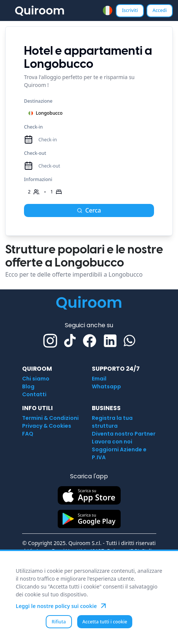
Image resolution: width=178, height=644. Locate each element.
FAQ (28, 434)
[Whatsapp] (129, 341)
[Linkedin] (110, 341)
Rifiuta (59, 622)
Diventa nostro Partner (124, 434)
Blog (28, 386)
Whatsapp (106, 386)
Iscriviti (130, 10)
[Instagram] (50, 341)
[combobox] (108, 10)
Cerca (89, 210)
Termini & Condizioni (50, 418)
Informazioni (38, 179)
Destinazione (38, 101)
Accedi (160, 10)
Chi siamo (36, 379)
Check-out (35, 153)
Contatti (34, 394)
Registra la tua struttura (112, 422)
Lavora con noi (112, 442)
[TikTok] (70, 341)
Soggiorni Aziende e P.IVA (119, 453)
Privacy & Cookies (47, 426)
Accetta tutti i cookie (105, 622)
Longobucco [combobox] (46, 113)
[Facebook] (90, 341)
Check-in (33, 127)
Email (99, 379)
